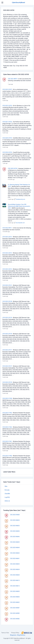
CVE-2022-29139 (7, 382)
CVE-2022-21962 (7, 427)
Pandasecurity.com (20, 199)
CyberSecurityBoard (18, 3)
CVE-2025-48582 (15, 619)
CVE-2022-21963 (7, 413)
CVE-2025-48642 (15, 553)
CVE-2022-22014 (7, 269)
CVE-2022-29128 (7, 301)
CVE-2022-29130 (7, 334)
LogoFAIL (7, 497)
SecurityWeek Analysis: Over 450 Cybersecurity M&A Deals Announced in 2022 (19, 206)
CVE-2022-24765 (7, 106)
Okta (6, 486)
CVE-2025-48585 (15, 613)
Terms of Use (5, 633)
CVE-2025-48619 (15, 580)
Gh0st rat (7, 501)
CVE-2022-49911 (7, 228)
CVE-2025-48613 (15, 586)
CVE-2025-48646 (15, 537)
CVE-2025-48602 (15, 602)
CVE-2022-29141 (7, 285)
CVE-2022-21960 (7, 456)
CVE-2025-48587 (15, 608)
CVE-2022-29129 (7, 318)
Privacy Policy (15, 633)
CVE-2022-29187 (7, 89)
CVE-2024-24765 (7, 152)
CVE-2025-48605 (15, 597)
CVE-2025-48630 (15, 575)
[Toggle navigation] (2, 3)
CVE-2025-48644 (15, 548)
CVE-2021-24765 (7, 122)
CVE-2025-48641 (15, 558)
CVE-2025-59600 (15, 515)
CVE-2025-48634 (15, 569)
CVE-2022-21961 (7, 441)
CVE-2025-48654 (15, 520)
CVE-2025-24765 (13, 168)
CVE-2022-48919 (13, 79)
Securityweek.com (20, 223)
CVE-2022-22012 (7, 237)
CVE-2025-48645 (15, 542)
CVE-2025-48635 (15, 564)
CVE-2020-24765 (7, 138)
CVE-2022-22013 (7, 253)
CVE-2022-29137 (7, 366)
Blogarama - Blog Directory (18, 635)
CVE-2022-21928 (7, 398)
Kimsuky (7, 490)
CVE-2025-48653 (15, 526)
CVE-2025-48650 (15, 531)
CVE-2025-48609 (15, 591)
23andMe (7, 494)
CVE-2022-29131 (7, 350)
